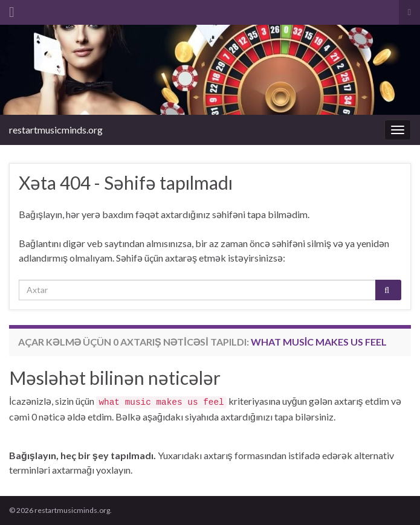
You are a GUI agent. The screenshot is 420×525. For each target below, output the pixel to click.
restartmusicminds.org (56, 130)
